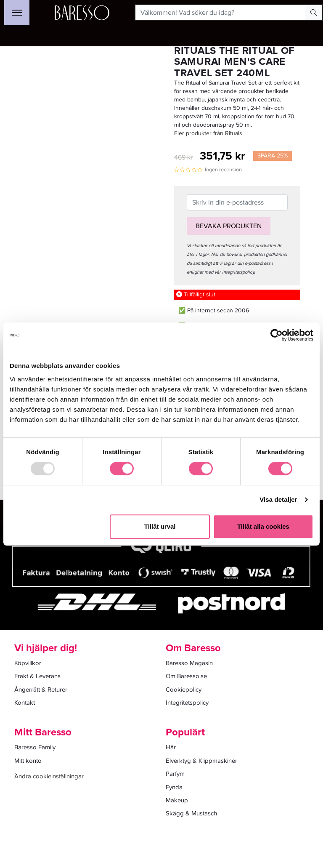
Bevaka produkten (229, 226)
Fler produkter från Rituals (208, 133)
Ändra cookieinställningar (49, 776)
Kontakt (25, 703)
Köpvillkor (28, 663)
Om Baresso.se (186, 676)
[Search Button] (314, 13)
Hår (171, 747)
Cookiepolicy (184, 690)
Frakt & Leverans (37, 676)
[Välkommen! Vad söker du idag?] (221, 13)
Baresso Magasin (189, 663)
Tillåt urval (160, 526)
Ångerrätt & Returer (41, 690)
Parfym (175, 774)
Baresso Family (35, 747)
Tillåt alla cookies (263, 526)
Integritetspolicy (187, 703)
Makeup (177, 800)
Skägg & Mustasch (191, 813)
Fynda (174, 787)
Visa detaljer (278, 499)
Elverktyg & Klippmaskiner (201, 761)
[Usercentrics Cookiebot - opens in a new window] (277, 335)
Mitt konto (28, 761)
